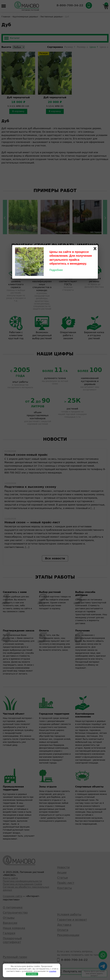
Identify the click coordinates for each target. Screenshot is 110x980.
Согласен (32, 974)
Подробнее (56, 270)
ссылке (53, 971)
